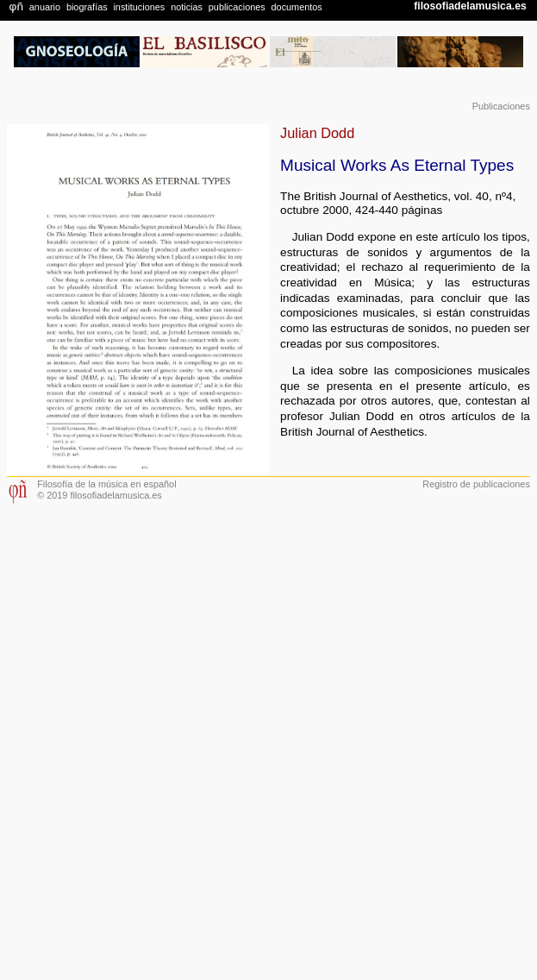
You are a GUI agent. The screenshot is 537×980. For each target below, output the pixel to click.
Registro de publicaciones (476, 484)
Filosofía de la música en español (106, 484)
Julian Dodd (317, 133)
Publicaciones (501, 106)
